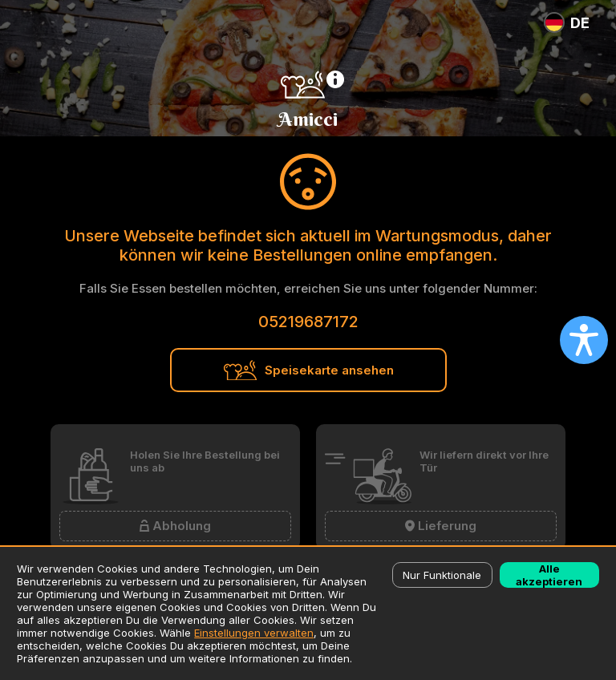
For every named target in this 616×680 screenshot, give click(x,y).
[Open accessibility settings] (584, 340)
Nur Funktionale (442, 575)
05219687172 (308, 322)
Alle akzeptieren (549, 575)
